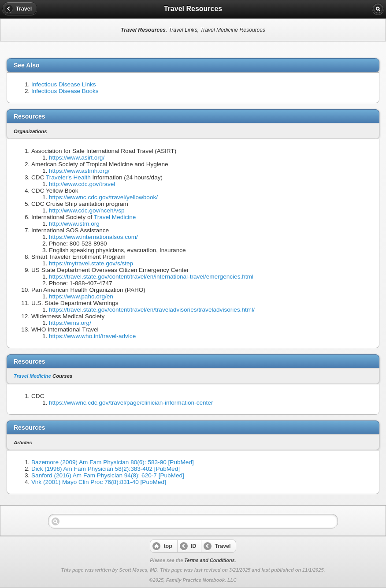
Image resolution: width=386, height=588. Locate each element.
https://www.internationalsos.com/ (93, 237)
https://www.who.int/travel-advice (92, 336)
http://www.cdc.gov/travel (82, 184)
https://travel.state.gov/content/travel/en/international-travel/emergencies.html (151, 277)
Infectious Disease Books (65, 91)
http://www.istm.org (74, 224)
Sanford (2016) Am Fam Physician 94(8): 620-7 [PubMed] (108, 475)
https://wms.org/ (70, 323)
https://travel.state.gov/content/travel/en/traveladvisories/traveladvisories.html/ (152, 310)
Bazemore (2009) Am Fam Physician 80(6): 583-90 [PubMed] (113, 462)
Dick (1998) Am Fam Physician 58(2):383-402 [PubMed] (106, 469)
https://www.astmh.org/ (79, 171)
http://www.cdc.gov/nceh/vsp (87, 210)
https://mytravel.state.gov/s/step (91, 263)
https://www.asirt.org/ (77, 158)
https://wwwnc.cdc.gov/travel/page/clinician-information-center (131, 403)
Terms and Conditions (209, 560)
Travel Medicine (115, 217)
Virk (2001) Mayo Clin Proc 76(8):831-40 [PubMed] (99, 482)
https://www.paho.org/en (81, 296)
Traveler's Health (68, 177)
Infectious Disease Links (64, 84)
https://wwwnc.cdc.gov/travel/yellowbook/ (103, 197)
